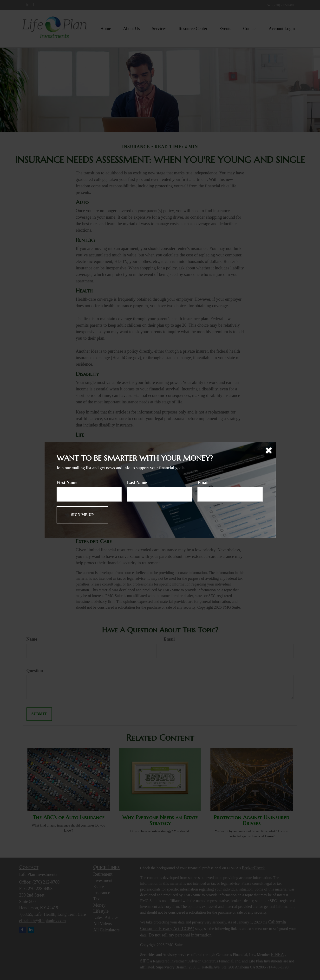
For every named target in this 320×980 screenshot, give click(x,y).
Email (203, 483)
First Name (67, 483)
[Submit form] (82, 515)
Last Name (137, 483)
